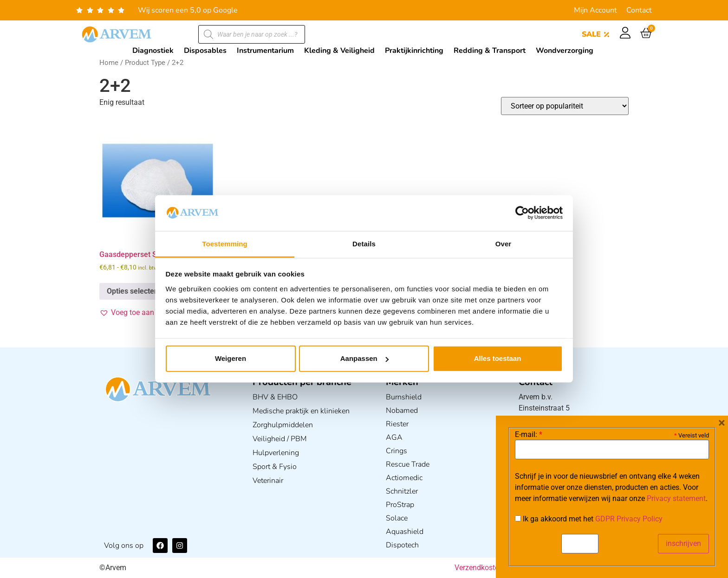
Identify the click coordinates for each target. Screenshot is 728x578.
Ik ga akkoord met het (589, 519)
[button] (144, 313)
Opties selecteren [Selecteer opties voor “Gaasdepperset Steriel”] (136, 291)
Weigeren (231, 358)
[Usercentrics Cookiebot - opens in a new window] (522, 213)
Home (109, 63)
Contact (639, 10)
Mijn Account (595, 10)
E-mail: (529, 435)
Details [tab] (364, 244)
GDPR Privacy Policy (629, 519)
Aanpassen (364, 358)
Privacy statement (676, 498)
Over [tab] (504, 244)
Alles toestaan (498, 358)
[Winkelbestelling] (565, 106)
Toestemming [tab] (225, 244)
